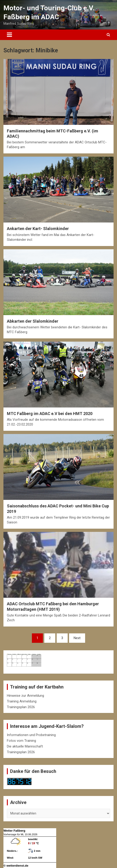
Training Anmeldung (22, 701)
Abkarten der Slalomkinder (33, 321)
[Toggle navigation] (9, 35)
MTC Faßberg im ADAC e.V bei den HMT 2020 (50, 414)
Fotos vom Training (21, 741)
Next (77, 638)
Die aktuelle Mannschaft (25, 746)
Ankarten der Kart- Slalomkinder (38, 229)
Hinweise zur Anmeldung (25, 696)
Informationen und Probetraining (31, 735)
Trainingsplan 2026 (21, 707)
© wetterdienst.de (16, 866)
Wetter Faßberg (14, 831)
